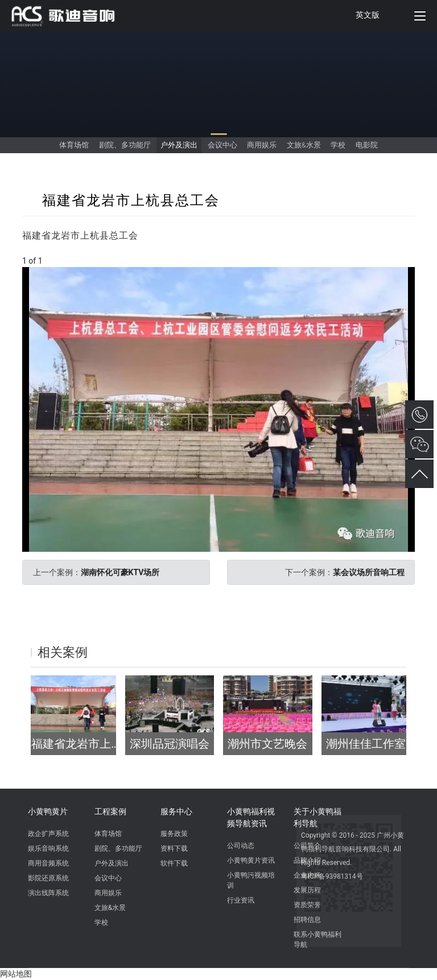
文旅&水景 (304, 145)
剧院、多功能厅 (125, 145)
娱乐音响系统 (48, 848)
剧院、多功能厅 (118, 848)
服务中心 (176, 811)
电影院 (367, 145)
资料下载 (174, 848)
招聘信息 (307, 920)
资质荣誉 (307, 905)
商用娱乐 (262, 145)
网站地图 (16, 974)
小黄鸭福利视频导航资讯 (251, 817)
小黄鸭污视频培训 (251, 880)
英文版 (368, 15)
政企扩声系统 (48, 834)
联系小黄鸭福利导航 (318, 940)
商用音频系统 (48, 863)
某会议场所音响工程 (369, 572)
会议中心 (222, 145)
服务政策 (174, 834)
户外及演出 (179, 145)
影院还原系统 (48, 878)
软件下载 (174, 863)
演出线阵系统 (48, 893)
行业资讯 (241, 900)
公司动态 (241, 846)
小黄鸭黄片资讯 (251, 860)
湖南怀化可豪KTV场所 (120, 572)
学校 (338, 145)
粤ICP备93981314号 (332, 876)
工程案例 (110, 811)
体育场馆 (74, 145)
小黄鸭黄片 (48, 811)
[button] (405, 277)
